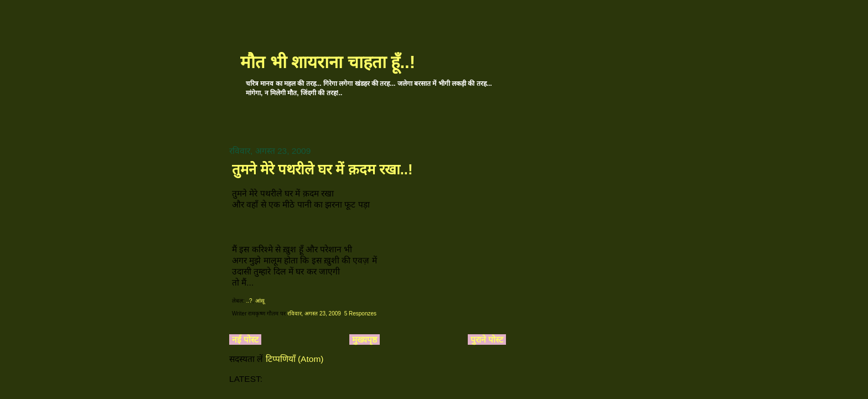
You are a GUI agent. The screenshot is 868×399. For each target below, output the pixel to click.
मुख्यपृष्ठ (365, 340)
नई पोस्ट (245, 340)
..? (249, 301)
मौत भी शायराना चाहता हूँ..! (328, 62)
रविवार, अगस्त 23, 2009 (314, 313)
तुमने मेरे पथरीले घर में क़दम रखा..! (322, 169)
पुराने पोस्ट (487, 340)
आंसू (260, 301)
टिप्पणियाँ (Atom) (295, 359)
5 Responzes (360, 313)
